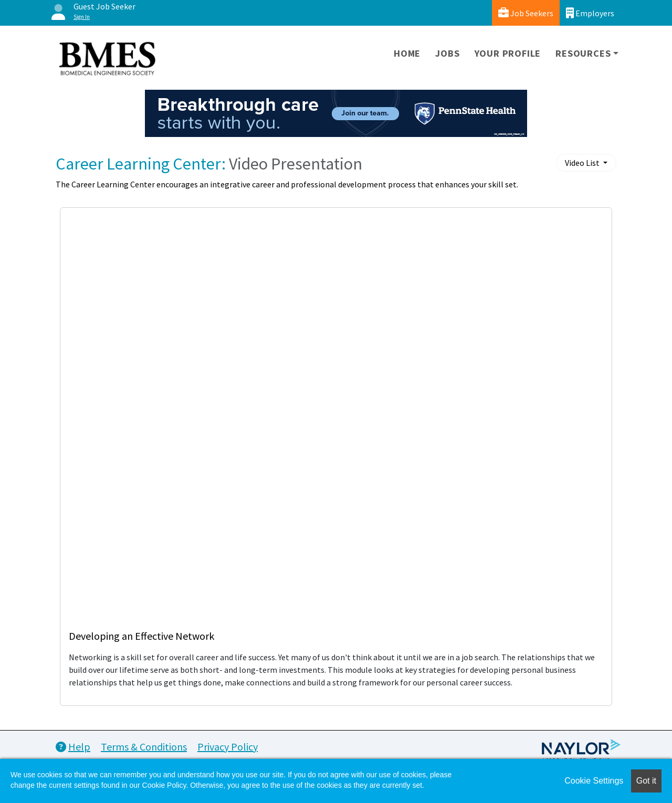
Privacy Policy (228, 747)
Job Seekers (526, 13)
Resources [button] (583, 53)
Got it (646, 781)
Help (73, 747)
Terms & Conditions (144, 747)
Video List (583, 163)
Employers (590, 13)
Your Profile (508, 53)
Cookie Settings (594, 781)
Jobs (447, 53)
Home (407, 53)
